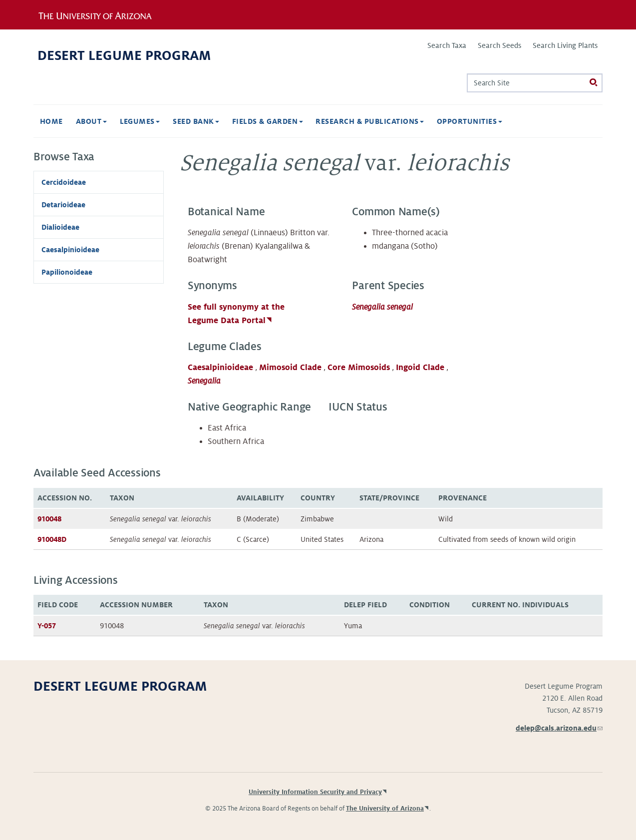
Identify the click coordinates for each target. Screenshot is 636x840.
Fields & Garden (268, 121)
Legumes (140, 121)
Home (51, 121)
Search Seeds (499, 45)
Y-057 (47, 626)
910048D (52, 539)
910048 (49, 519)
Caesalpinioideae (220, 368)
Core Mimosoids (359, 368)
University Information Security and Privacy (315, 792)
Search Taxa (447, 45)
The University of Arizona (385, 809)
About (91, 121)
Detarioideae (63, 205)
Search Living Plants (565, 45)
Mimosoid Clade (290, 368)
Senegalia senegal (382, 307)
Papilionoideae (67, 272)
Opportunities (470, 121)
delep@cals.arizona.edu (559, 728)
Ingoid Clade (420, 368)
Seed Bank (196, 121)
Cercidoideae (64, 182)
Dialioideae (60, 227)
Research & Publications (370, 121)
